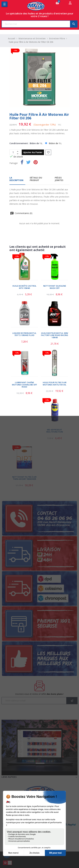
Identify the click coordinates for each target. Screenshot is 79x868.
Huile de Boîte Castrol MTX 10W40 (24, 287)
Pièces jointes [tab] (59, 179)
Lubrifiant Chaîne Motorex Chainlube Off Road (24, 385)
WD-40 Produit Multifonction (55, 431)
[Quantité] (13, 152)
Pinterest (36, 163)
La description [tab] (16, 179)
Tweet (28, 163)
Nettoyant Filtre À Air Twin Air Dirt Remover (24, 478)
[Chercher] (39, 24)
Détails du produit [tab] (36, 179)
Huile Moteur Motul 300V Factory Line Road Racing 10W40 (55, 335)
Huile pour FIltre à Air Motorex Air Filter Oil (55, 384)
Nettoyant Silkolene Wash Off (55, 287)
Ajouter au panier (33, 152)
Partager (22, 163)
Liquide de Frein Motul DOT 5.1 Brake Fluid (24, 334)
